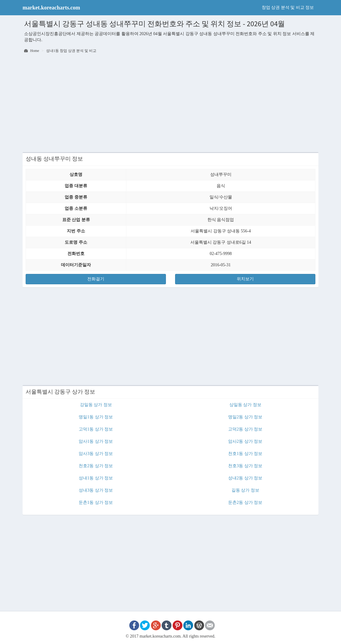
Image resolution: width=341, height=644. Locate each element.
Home (32, 51)
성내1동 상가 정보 (96, 478)
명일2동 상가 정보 (245, 417)
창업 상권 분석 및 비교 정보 (288, 7)
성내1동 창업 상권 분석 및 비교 (71, 51)
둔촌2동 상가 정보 (245, 502)
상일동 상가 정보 (245, 405)
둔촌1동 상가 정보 (96, 502)
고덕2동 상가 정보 (245, 429)
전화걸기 (96, 279)
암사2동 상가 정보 (245, 441)
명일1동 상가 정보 (96, 417)
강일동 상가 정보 (96, 405)
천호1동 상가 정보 (245, 454)
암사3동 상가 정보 (96, 454)
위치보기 (245, 279)
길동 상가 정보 (245, 490)
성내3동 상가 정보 (96, 490)
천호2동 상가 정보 (96, 466)
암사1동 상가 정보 (96, 441)
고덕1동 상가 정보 (96, 429)
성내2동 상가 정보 (245, 478)
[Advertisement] (170, 103)
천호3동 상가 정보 (245, 466)
